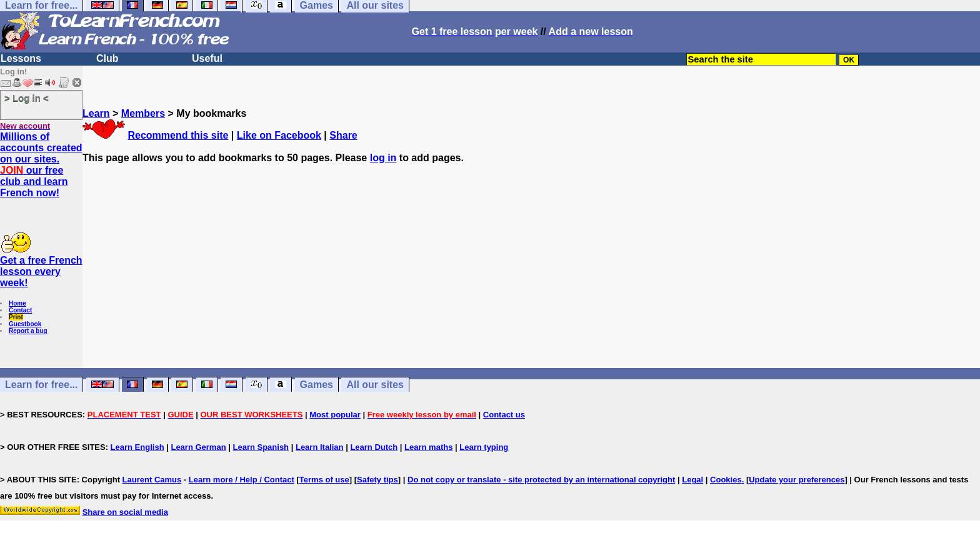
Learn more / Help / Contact (242, 480)
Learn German (198, 447)
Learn (96, 113)
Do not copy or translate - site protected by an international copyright (541, 480)
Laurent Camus (152, 480)
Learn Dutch (374, 447)
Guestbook (25, 324)
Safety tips (377, 480)
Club (107, 58)
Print (16, 317)
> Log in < (27, 98)
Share (343, 135)
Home (17, 303)
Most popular (335, 415)
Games (317, 385)
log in (383, 158)
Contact (20, 310)
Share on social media (125, 512)
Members (143, 113)
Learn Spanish (261, 447)
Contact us (504, 415)
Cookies (726, 480)
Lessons (21, 58)
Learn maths (428, 447)
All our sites (375, 385)
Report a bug (28, 331)
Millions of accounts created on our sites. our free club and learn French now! (41, 165)
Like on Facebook (279, 135)
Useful (207, 58)
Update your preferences (797, 480)
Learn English (137, 447)
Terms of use (324, 480)
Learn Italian (320, 447)
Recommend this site (178, 135)
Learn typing (484, 447)
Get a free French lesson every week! (41, 272)
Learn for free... (41, 385)
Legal (692, 480)
